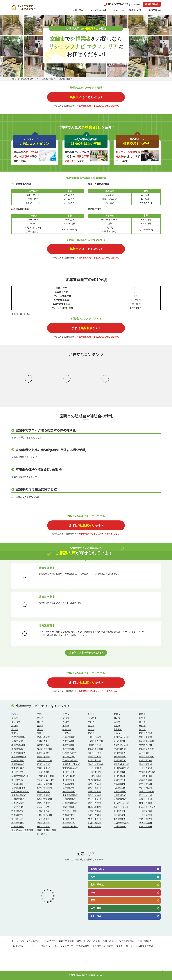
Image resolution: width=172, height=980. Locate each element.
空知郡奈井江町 (44, 761)
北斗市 (117, 734)
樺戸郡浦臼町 (43, 765)
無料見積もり (152, 4)
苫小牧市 (16, 722)
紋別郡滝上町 (146, 796)
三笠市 (91, 726)
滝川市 (15, 730)
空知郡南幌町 (18, 761)
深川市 (91, 730)
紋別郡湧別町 (120, 796)
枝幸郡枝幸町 (69, 788)
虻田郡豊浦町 (120, 800)
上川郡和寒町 (94, 776)
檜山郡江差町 (120, 741)
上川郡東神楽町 (121, 769)
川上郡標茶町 (94, 823)
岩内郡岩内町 (120, 753)
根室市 (117, 726)
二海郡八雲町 (69, 741)
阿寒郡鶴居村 (146, 823)
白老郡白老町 (18, 804)
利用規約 (109, 946)
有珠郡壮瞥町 (146, 800)
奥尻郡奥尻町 (69, 745)
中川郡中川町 (69, 780)
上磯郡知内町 (94, 737)
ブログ (120, 946)
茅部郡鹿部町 (18, 741)
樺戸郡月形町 (18, 765)
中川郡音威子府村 (46, 780)
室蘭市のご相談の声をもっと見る (86, 653)
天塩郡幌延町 (120, 784)
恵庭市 (15, 734)
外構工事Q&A (155, 10)
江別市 (117, 722)
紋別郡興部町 (18, 800)
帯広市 (15, 718)
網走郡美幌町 (43, 792)
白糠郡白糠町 (18, 827)
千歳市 (142, 726)
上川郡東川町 (94, 772)
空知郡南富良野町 (46, 776)
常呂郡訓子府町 (19, 796)
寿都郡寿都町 (18, 749)
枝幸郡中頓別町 (44, 788)
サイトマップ (67, 946)
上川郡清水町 (146, 811)
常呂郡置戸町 (43, 796)
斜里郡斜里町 (94, 792)
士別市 (40, 726)
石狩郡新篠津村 (19, 737)
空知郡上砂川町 (70, 761)
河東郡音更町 (18, 811)
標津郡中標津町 (70, 827)
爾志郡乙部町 (43, 745)
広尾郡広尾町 (120, 815)
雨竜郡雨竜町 (146, 765)
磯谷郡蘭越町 (69, 749)
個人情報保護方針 (144, 946)
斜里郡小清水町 (147, 792)
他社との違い (109, 941)
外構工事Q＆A (144, 941)
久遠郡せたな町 (121, 745)
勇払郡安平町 (94, 804)
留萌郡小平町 (120, 780)
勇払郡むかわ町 (121, 804)
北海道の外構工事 (49, 79)
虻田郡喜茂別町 (19, 753)
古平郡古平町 (69, 757)
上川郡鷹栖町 (94, 769)
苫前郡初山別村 (44, 784)
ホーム (15, 941)
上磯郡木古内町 (121, 737)
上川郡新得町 (120, 811)
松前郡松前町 (43, 737)
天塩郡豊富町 (94, 788)
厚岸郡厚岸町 (43, 823)
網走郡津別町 (69, 792)
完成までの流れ (136, 10)
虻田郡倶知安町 (70, 753)
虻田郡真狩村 (120, 749)
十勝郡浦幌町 (146, 819)
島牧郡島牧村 (146, 745)
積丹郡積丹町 (43, 757)
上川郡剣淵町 (120, 776)
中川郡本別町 (69, 819)
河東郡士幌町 (43, 811)
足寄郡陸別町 (120, 819)
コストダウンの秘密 (97, 10)
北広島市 (67, 734)
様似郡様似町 (94, 807)
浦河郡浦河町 (69, 807)
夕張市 (66, 718)
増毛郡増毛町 (94, 780)
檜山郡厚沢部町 (19, 745)
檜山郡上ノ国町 (147, 741)
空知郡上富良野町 (148, 772)
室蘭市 (117, 714)
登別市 (142, 730)
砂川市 (40, 730)
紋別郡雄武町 (69, 800)
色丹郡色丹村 (146, 827)
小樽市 (66, 714)
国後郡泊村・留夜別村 (22, 831)
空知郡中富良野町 (20, 776)
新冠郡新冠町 (43, 807)
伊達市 (40, 734)
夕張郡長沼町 (120, 761)
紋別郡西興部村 (44, 800)
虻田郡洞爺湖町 (70, 804)
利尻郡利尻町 (146, 788)
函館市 (40, 714)
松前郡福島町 (69, 737)
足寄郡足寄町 (94, 819)
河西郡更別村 (69, 815)
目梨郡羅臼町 (120, 827)
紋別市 (15, 726)
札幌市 (15, 714)
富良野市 (118, 730)
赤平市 (142, 722)
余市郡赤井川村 (147, 757)
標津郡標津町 (94, 827)
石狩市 (91, 734)
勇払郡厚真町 (43, 804)
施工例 (129, 946)
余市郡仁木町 (94, 757)
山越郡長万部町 (96, 741)
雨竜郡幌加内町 (70, 769)
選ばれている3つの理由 (88, 941)
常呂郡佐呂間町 (70, 796)
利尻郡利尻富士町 (20, 792)
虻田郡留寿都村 (147, 749)
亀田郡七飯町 (146, 737)
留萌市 (142, 718)
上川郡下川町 (146, 776)
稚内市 (40, 722)
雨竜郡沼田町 (43, 769)
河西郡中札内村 (44, 815)
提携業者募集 (83, 946)
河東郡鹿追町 (94, 811)
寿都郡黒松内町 (44, 749)
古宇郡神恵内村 (19, 757)
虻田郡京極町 (43, 753)
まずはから (86, 328)
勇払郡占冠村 (69, 776)
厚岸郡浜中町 (69, 823)
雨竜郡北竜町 (18, 769)
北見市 (40, 718)
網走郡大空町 (94, 800)
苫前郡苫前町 (146, 780)
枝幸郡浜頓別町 (19, 788)
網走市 (117, 718)
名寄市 (66, 726)
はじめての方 (118, 10)
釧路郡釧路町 (18, 823)
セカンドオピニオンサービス (43, 946)
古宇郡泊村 (144, 753)
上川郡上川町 (69, 772)
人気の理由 (78, 10)
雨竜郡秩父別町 (121, 765)
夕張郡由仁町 (94, 761)
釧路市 (142, 714)
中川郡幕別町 (146, 815)
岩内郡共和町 (94, 753)
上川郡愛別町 (43, 772)
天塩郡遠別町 (69, 784)
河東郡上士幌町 (70, 811)
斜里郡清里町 (120, 792)
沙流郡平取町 (18, 807)
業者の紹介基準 (66, 941)
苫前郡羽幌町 (18, 784)
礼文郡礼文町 (120, 788)
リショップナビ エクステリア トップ (25, 79)
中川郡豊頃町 (43, 819)
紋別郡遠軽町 (94, 796)
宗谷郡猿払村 (146, 784)
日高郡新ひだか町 (148, 807)
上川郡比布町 (18, 772)
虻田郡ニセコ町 (96, 749)
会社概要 (97, 946)
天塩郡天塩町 (94, 784)
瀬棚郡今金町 (94, 745)
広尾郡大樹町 (94, 815)
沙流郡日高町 (146, 804)
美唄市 (66, 722)
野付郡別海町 (43, 827)
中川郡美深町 (18, 780)
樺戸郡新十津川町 (71, 765)
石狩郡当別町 (146, 734)
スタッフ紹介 (19, 946)
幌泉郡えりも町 (121, 807)
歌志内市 (67, 730)
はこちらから (86, 97)
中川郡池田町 (18, 819)
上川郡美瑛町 (120, 772)
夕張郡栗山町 (146, 761)
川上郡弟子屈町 (121, 823)
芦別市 (91, 722)
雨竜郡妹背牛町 (96, 765)
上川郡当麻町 (146, 769)
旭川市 (91, 714)
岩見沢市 (92, 718)
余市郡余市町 (120, 757)
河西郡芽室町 (18, 815)
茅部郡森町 (42, 741)
